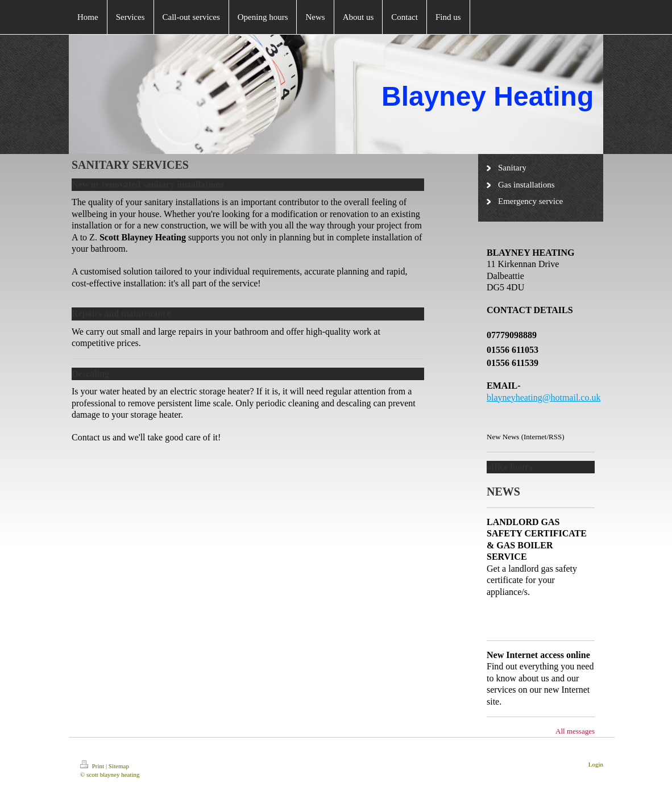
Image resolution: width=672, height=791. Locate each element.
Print (93, 766)
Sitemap (119, 766)
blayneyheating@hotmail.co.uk (544, 397)
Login (596, 764)
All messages (575, 731)
